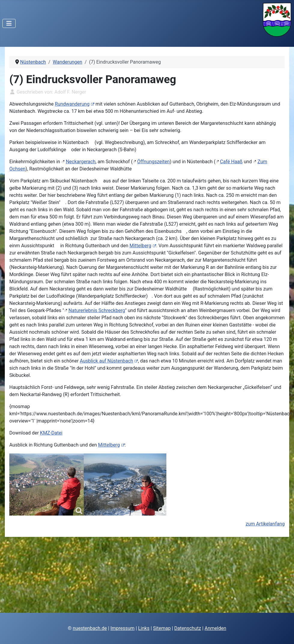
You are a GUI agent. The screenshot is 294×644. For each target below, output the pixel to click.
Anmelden (215, 628)
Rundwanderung (74, 104)
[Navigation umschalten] (9, 23)
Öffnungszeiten (154, 162)
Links (144, 628)
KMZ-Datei (51, 433)
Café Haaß (231, 162)
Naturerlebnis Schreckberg (97, 310)
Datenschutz (188, 628)
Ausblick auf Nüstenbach (109, 361)
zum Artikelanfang (265, 524)
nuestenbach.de (90, 628)
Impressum (123, 628)
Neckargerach (81, 162)
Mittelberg (143, 246)
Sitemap (162, 628)
